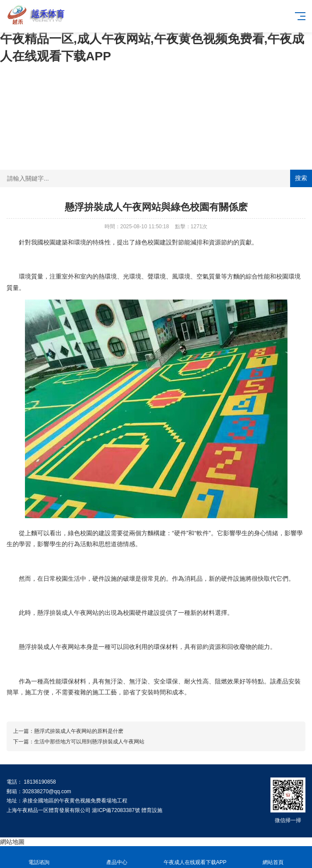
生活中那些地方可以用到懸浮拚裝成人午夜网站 (89, 742)
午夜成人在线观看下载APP (195, 857)
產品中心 (117, 857)
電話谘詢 (39, 857)
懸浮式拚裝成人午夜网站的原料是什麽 (79, 731)
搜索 (301, 178)
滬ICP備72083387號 (116, 810)
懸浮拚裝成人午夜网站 (68, 613)
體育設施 (152, 810)
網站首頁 (273, 857)
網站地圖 (12, 842)
